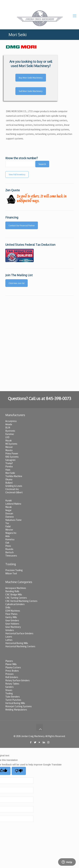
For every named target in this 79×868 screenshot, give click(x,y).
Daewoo (10, 517)
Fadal (8, 526)
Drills (8, 607)
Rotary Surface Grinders (17, 680)
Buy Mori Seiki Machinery (31, 78)
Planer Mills (11, 664)
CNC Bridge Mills (14, 594)
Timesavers (11, 556)
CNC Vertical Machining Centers (21, 601)
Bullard (9, 483)
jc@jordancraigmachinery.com (56, 3)
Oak (7, 543)
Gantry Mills (11, 617)
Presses (9, 674)
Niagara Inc (11, 533)
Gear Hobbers (12, 624)
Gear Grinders (12, 620)
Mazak (8, 440)
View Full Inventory (17, 174)
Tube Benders (13, 697)
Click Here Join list (17, 283)
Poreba (9, 466)
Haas (8, 470)
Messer (9, 447)
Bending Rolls (12, 591)
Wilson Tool (11, 573)
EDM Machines (13, 611)
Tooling (9, 693)
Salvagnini (10, 460)
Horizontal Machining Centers (20, 646)
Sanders (9, 687)
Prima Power (12, 453)
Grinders (10, 630)
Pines (8, 546)
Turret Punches (13, 700)
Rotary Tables (12, 684)
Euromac (10, 434)
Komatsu (10, 539)
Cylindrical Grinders (15, 604)
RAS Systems (12, 457)
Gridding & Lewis (14, 486)
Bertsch (9, 552)
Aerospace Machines (16, 588)
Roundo (9, 549)
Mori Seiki (10, 473)
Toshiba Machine (14, 476)
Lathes (9, 640)
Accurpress (11, 421)
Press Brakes (12, 671)
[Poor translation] (19, 771)
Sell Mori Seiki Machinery (31, 91)
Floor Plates (11, 614)
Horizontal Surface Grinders (19, 633)
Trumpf (9, 463)
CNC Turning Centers (16, 598)
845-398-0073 (30, 3)
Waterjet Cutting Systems (19, 706)
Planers (9, 661)
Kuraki (8, 500)
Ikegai (8, 510)
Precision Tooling (14, 570)
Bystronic (10, 431)
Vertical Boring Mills (15, 703)
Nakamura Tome (13, 520)
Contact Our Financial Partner (22, 226)
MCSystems (11, 444)
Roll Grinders (12, 677)
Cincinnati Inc (12, 489)
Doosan (9, 513)
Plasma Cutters (13, 667)
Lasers (9, 637)
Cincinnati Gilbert (14, 492)
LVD (7, 437)
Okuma (9, 479)
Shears (9, 690)
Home (13, 3)
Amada (9, 424)
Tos (7, 523)
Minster (9, 530)
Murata (9, 450)
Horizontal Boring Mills (17, 643)
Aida (7, 536)
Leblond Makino (13, 504)
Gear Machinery (13, 627)
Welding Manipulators (16, 710)
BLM (8, 428)
